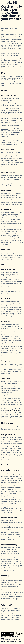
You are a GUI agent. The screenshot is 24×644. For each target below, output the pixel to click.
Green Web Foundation (15, 584)
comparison (5, 129)
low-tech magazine (12, 186)
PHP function (17, 352)
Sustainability (15, 636)
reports (7, 108)
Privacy (3, 638)
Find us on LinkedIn (6, 636)
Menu (21, 2)
